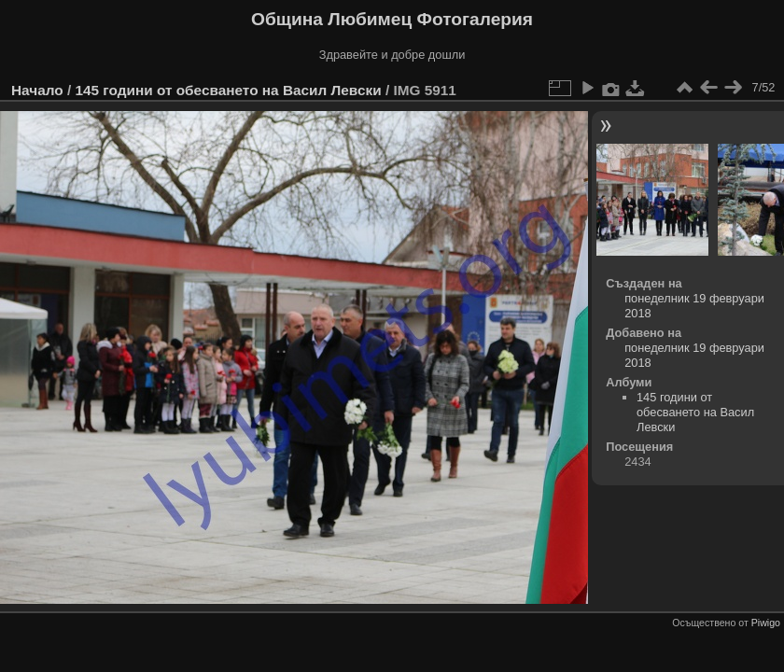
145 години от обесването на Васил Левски (228, 90)
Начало (37, 90)
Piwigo (766, 623)
